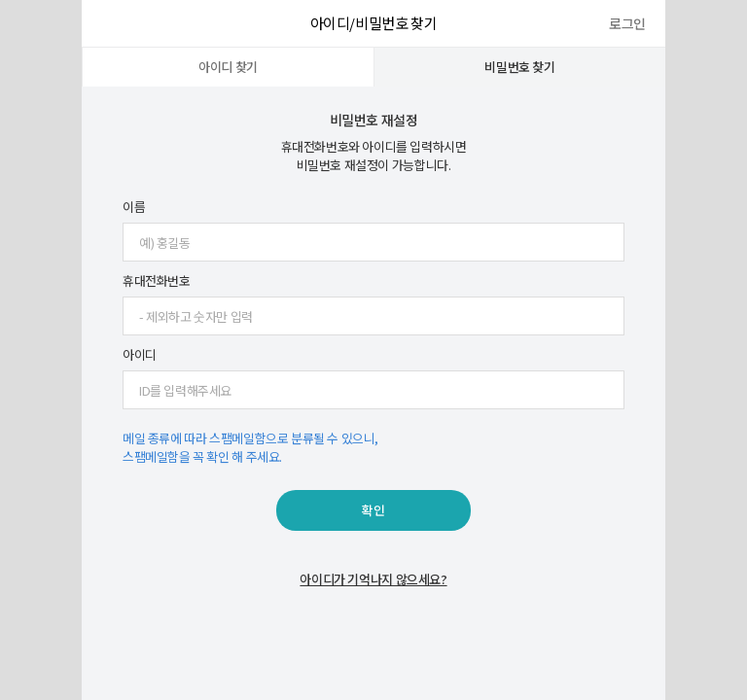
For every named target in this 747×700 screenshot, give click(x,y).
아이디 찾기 (228, 67)
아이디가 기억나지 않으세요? (373, 579)
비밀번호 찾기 (519, 67)
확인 (373, 510)
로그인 (627, 23)
